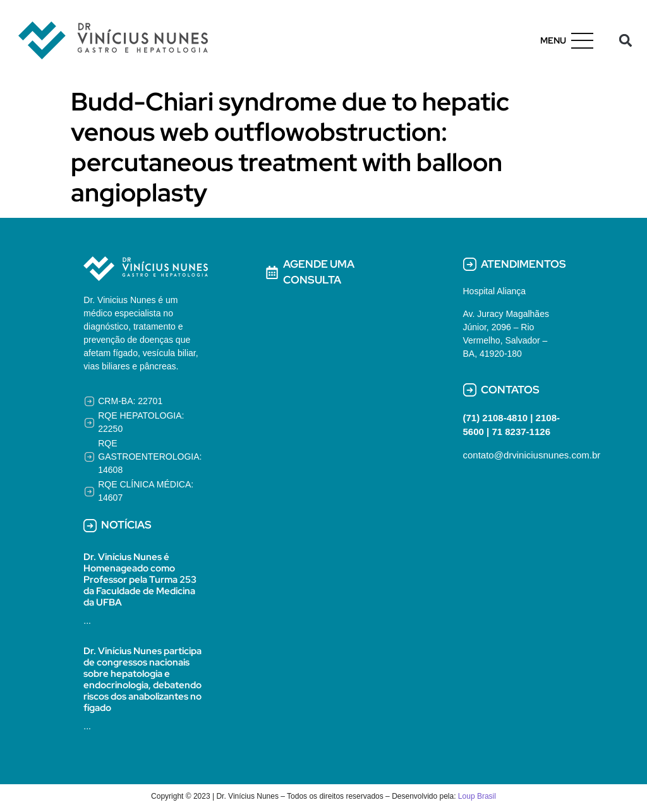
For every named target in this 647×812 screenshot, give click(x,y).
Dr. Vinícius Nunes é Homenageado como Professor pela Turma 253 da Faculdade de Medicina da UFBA (140, 580)
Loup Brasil (477, 796)
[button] (626, 41)
